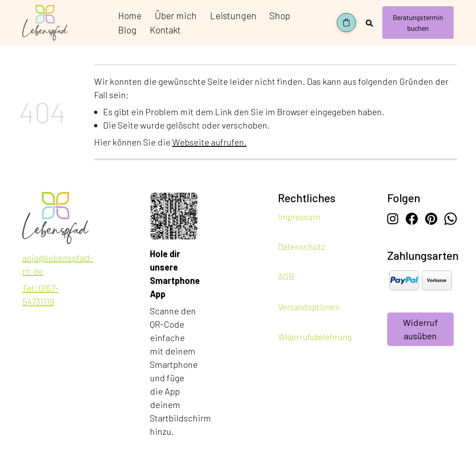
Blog (127, 30)
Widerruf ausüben (420, 329)
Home (130, 15)
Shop (280, 15)
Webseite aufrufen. (209, 142)
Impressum (299, 217)
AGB (286, 277)
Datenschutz (301, 247)
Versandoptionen (309, 306)
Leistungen (233, 15)
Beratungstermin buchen (418, 23)
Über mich (176, 15)
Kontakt (165, 30)
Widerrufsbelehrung (315, 336)
